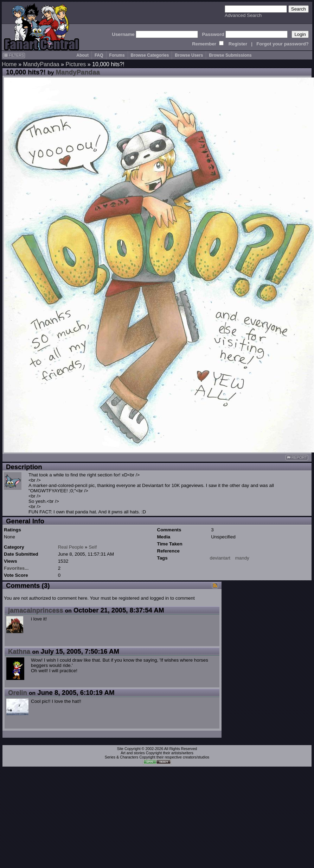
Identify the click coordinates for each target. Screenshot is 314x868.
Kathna (19, 651)
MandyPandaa (41, 64)
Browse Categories (150, 55)
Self (93, 547)
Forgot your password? (283, 44)
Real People (71, 547)
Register (238, 44)
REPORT (297, 458)
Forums (117, 55)
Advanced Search (243, 15)
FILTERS (14, 55)
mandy (242, 558)
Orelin (18, 692)
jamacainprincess (36, 610)
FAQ (99, 55)
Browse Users (189, 55)
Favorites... (16, 568)
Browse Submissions (230, 55)
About (82, 55)
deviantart (220, 558)
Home (9, 64)
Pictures (76, 64)
